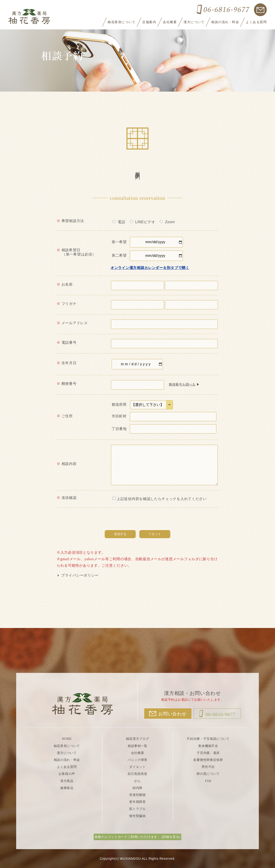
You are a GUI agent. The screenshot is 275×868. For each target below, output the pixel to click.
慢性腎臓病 (137, 816)
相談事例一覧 (137, 746)
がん (137, 781)
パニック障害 (137, 760)
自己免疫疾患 (137, 774)
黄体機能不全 (208, 746)
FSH (208, 781)
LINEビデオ (143, 222)
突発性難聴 (137, 795)
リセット (155, 534)
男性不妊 (208, 767)
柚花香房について (122, 22)
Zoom (167, 222)
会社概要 (170, 22)
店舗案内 (149, 22)
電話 (119, 222)
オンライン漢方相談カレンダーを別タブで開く (150, 268)
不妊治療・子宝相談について (208, 739)
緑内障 (137, 788)
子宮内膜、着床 (208, 753)
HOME (67, 739)
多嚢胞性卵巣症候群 (208, 760)
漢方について (194, 22)
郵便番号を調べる (182, 384)
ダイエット (137, 767)
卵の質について (208, 774)
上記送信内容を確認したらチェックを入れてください (160, 499)
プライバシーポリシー (80, 575)
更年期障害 (137, 802)
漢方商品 (67, 781)
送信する (120, 534)
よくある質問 (256, 22)
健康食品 (67, 788)
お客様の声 (67, 774)
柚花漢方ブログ (138, 739)
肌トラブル (137, 809)
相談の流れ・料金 (225, 22)
